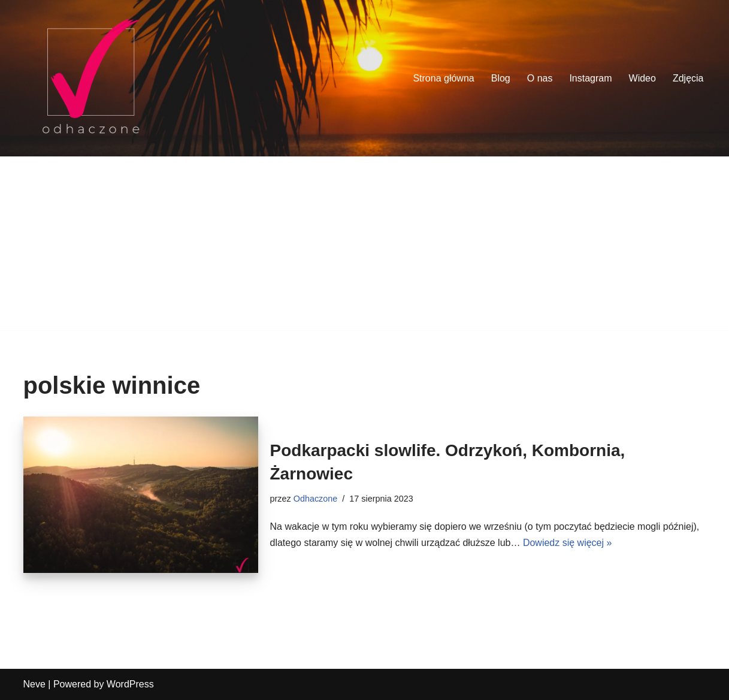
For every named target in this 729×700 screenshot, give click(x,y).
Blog (501, 78)
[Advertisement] (365, 246)
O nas (540, 78)
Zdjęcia (688, 78)
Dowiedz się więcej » (568, 543)
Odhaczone (316, 499)
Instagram (590, 78)
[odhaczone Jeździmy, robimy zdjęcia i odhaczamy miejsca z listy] (91, 78)
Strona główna (443, 78)
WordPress (130, 684)
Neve (34, 684)
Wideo (642, 78)
